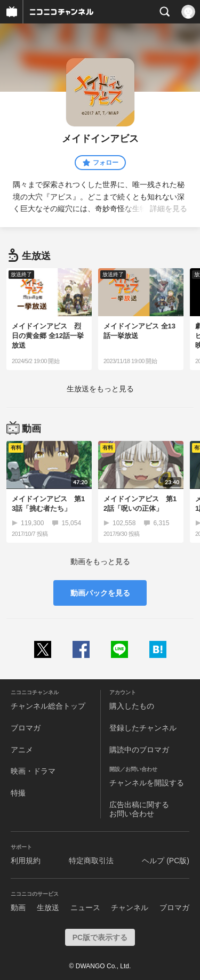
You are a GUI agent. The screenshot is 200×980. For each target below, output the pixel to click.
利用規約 (26, 861)
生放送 (48, 907)
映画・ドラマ (33, 771)
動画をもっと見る (100, 561)
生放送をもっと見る (100, 389)
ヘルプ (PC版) (166, 861)
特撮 (18, 793)
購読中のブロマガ (139, 750)
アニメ (22, 750)
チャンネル (130, 907)
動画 (18, 907)
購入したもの (132, 706)
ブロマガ (26, 728)
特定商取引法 (91, 861)
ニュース (85, 907)
